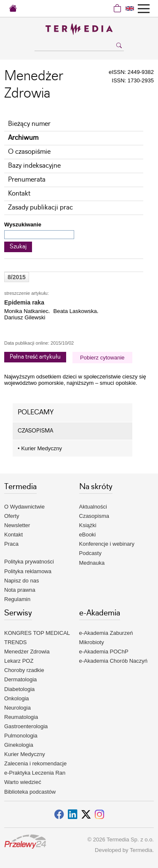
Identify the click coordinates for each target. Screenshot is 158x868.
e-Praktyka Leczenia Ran (35, 773)
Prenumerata (27, 180)
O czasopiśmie (29, 152)
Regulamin (17, 599)
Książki (88, 525)
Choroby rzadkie (24, 670)
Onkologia (17, 698)
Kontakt (19, 194)
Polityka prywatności (29, 562)
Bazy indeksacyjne (34, 166)
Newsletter (17, 525)
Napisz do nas (21, 581)
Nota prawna (20, 590)
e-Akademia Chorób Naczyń (114, 661)
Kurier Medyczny (40, 448)
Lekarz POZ (19, 661)
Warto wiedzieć (23, 782)
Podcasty (90, 553)
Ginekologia (19, 745)
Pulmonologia (21, 736)
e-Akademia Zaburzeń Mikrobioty (106, 638)
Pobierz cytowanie (102, 358)
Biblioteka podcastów (30, 792)
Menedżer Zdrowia (27, 652)
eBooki (88, 535)
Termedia (141, 850)
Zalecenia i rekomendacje (35, 763)
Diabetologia (19, 689)
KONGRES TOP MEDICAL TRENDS (37, 638)
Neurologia (17, 708)
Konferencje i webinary (107, 544)
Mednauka (92, 563)
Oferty (12, 516)
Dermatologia (20, 679)
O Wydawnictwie (24, 507)
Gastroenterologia (26, 726)
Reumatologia (21, 717)
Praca (11, 544)
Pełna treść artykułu (35, 357)
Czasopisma (94, 516)
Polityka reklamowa (28, 571)
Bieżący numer (29, 124)
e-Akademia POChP (104, 652)
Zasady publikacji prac (40, 208)
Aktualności (93, 507)
